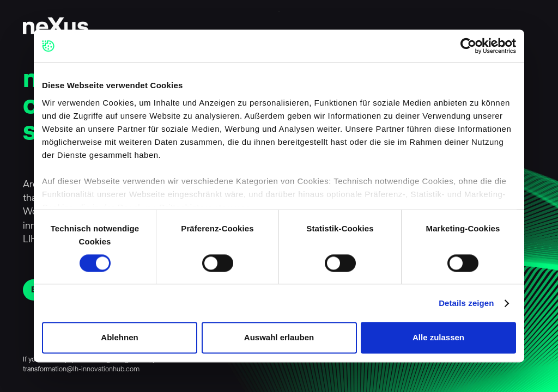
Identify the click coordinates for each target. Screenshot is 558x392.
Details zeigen (466, 303)
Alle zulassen (438, 338)
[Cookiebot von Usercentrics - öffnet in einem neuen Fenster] (468, 46)
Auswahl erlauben (279, 338)
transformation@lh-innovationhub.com (81, 369)
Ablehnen (119, 338)
